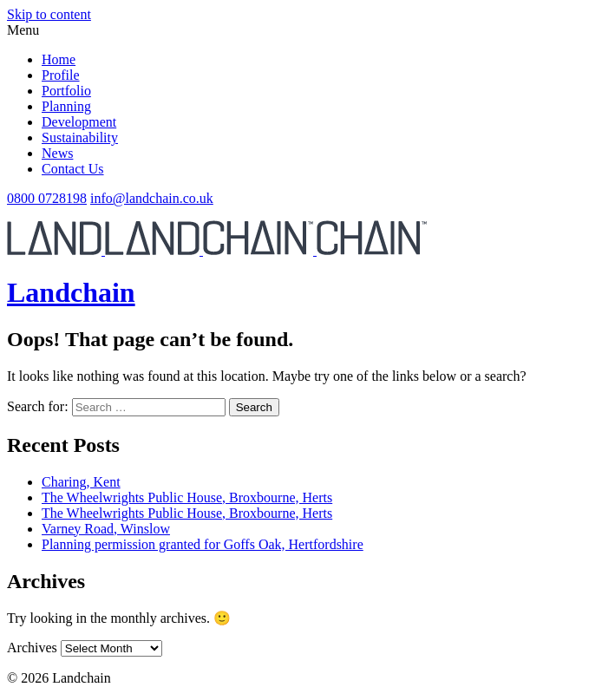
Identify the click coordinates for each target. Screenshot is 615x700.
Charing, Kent (81, 482)
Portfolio (66, 91)
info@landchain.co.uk (152, 198)
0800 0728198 (47, 198)
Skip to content (49, 14)
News (57, 153)
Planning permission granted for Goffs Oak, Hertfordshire (203, 544)
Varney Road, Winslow (106, 529)
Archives (32, 648)
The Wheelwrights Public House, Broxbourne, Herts (187, 497)
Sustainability (80, 137)
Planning (66, 106)
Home (59, 59)
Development (79, 122)
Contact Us (73, 169)
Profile (61, 75)
